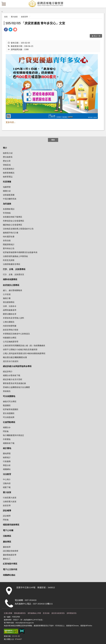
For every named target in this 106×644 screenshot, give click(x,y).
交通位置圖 (8, 613)
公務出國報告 (9, 322)
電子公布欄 (8, 530)
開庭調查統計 (9, 244)
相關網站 (7, 469)
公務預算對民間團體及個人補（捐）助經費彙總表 (24, 345)
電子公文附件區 (10, 569)
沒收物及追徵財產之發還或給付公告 (18, 229)
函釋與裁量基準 (10, 310)
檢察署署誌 (8, 177)
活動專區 (7, 536)
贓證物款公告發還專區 (13, 225)
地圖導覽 (7, 187)
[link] (6, 30)
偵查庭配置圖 (9, 195)
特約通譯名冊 (9, 236)
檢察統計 (7, 457)
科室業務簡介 (9, 169)
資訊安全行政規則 (11, 361)
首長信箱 (7, 240)
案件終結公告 (9, 248)
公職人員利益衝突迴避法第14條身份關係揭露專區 (24, 353)
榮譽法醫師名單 (10, 314)
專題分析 (7, 465)
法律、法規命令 (10, 306)
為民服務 (7, 204)
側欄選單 (4, 4)
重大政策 (14, 17)
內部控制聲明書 (10, 326)
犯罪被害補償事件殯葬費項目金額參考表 (20, 252)
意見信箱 (46, 613)
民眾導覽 (7, 182)
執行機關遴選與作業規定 (13, 435)
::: (2, 2)
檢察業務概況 (9, 173)
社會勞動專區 (9, 422)
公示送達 (7, 294)
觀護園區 (7, 405)
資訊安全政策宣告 (58, 613)
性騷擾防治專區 (10, 338)
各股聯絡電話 (9, 209)
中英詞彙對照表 (10, 199)
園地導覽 (7, 453)
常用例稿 (7, 213)
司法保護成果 (9, 417)
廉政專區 (7, 542)
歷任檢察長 (8, 157)
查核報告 (7, 391)
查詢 (102, 4)
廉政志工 (7, 559)
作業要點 (7, 439)
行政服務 (7, 461)
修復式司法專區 (10, 401)
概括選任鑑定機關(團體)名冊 (15, 357)
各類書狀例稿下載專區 (13, 217)
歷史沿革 (7, 161)
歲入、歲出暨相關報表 (13, 290)
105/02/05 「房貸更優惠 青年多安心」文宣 (35, 23)
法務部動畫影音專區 (12, 264)
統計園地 (7, 448)
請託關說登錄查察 (11, 551)
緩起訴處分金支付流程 (13, 379)
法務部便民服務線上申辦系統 (15, 256)
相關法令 (7, 427)
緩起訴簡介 (8, 371)
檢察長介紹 (8, 153)
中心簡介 (7, 479)
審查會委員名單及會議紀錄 (14, 383)
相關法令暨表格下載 (12, 375)
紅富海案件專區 (10, 564)
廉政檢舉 (7, 547)
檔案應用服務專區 (11, 525)
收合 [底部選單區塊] (53, 140)
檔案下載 (7, 487)
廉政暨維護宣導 (10, 555)
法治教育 (7, 474)
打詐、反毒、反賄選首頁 (13, 274)
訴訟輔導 (7, 510)
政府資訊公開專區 (11, 285)
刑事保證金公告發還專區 (13, 221)
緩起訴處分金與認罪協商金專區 (17, 366)
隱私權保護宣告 (20, 613)
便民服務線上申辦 (34, 613)
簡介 (5, 148)
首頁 (6, 17)
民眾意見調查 (9, 260)
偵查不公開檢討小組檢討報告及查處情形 (20, 349)
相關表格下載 (9, 443)
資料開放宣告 (72, 613)
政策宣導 (24, 17)
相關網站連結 (9, 575)
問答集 (6, 431)
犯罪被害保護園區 (11, 409)
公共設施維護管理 (11, 342)
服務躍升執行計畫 (11, 233)
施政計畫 (7, 298)
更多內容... (11, 122)
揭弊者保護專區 (10, 279)
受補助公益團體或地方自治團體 (16, 387)
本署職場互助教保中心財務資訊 (16, 334)
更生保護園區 (9, 413)
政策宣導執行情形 (11, 330)
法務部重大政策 (10, 501)
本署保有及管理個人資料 (13, 318)
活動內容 (7, 483)
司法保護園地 (9, 396)
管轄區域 (7, 165)
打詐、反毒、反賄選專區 (14, 269)
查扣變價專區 (9, 302)
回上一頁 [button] (97, 36)
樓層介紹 (7, 191)
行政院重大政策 (10, 498)
